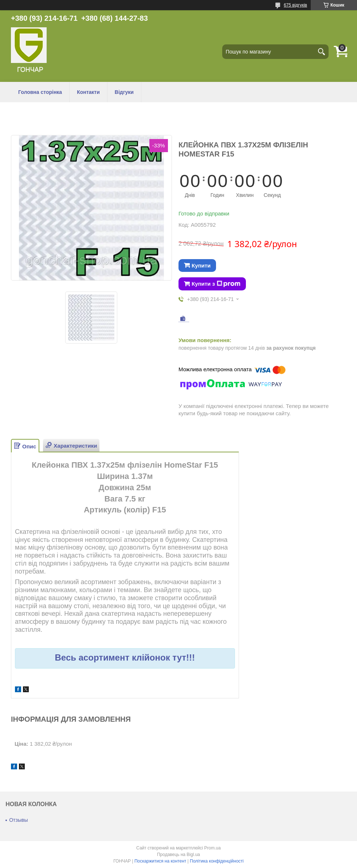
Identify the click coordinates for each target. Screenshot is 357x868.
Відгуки (124, 92)
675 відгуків (295, 5)
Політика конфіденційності (217, 861)
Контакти (88, 92)
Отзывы (18, 820)
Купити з (216, 284)
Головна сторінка (40, 92)
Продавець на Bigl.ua (178, 855)
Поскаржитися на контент (160, 861)
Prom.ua (213, 848)
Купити (201, 265)
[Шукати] (321, 52)
